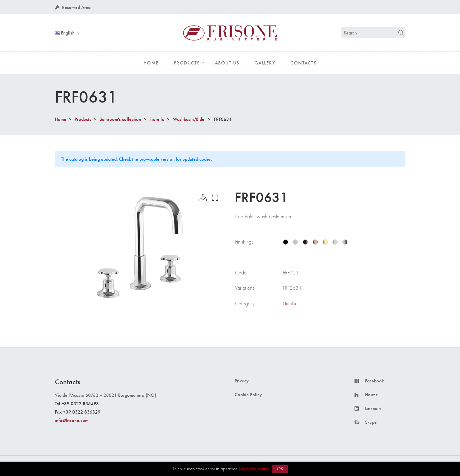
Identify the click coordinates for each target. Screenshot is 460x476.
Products (83, 119)
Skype (371, 422)
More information (254, 469)
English (65, 33)
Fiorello (157, 119)
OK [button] (280, 469)
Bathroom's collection (120, 119)
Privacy (242, 381)
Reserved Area (73, 7)
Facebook (374, 381)
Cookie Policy (248, 394)
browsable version (157, 159)
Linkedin (373, 408)
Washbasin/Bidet (189, 119)
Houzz (371, 394)
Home (61, 119)
